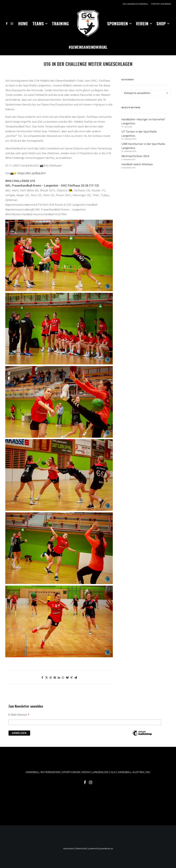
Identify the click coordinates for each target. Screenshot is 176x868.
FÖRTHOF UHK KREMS (161, 4)
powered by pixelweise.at (101, 849)
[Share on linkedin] (59, 678)
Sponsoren (119, 23)
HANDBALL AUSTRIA (131, 772)
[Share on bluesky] (67, 678)
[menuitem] (136, 4)
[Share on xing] (72, 678)
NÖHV (86, 772)
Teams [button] (40, 23)
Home (23, 23)
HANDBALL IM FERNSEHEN (43, 772)
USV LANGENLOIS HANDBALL (135, 4)
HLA (113, 772)
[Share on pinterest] (55, 678)
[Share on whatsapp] (63, 678)
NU (148, 772)
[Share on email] (76, 678)
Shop (163, 23)
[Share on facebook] (42, 678)
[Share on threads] (51, 678)
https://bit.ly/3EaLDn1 (32, 173)
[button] (7, 24)
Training (60, 23)
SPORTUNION (71, 772)
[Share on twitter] (47, 678)
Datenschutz (81, 849)
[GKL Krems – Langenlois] (88, 24)
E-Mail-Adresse (19, 715)
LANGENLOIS (100, 772)
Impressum (69, 849)
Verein (144, 23)
